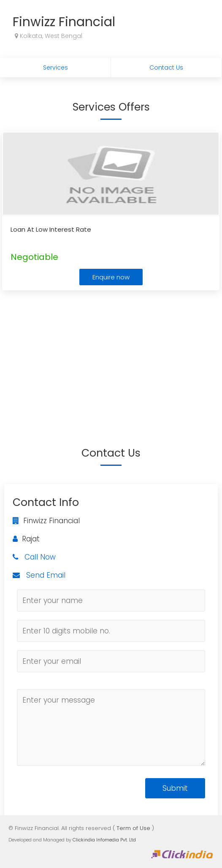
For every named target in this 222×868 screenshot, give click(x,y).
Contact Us (166, 68)
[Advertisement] (111, 356)
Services (55, 68)
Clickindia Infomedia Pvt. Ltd (104, 840)
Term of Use (133, 828)
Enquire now (111, 277)
